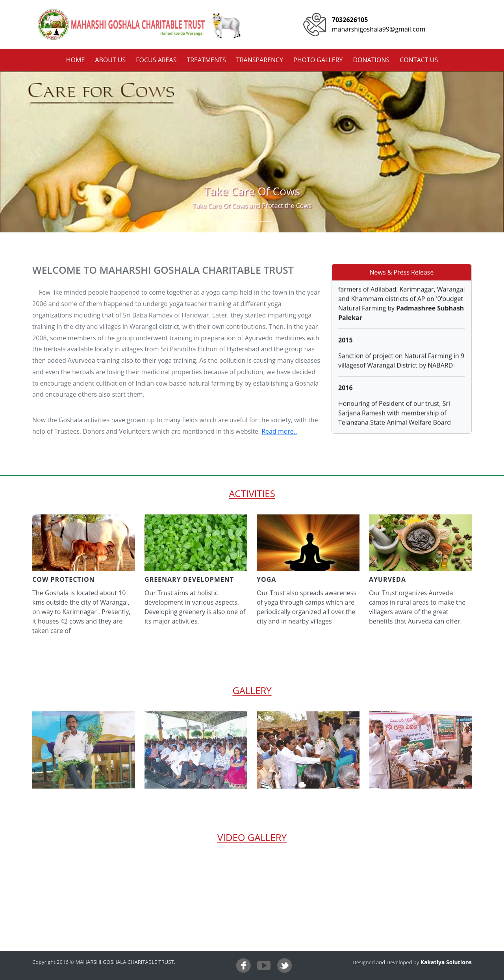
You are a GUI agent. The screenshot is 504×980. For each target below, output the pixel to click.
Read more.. (279, 431)
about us (110, 60)
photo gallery (318, 60)
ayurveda (387, 579)
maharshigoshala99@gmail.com (379, 29)
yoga (266, 579)
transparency (260, 60)
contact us (419, 60)
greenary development (189, 579)
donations (371, 60)
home (76, 60)
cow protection (64, 579)
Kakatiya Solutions (446, 962)
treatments (206, 60)
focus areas (156, 60)
